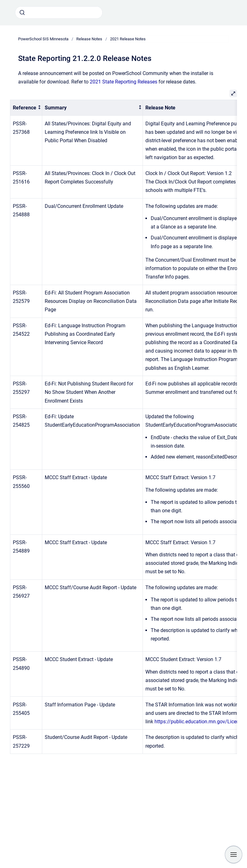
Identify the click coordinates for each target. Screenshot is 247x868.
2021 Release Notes (128, 39)
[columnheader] (26, 108)
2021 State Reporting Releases (123, 82)
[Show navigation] (234, 855)
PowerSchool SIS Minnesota (43, 39)
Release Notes (89, 39)
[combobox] (59, 13)
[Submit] (22, 13)
